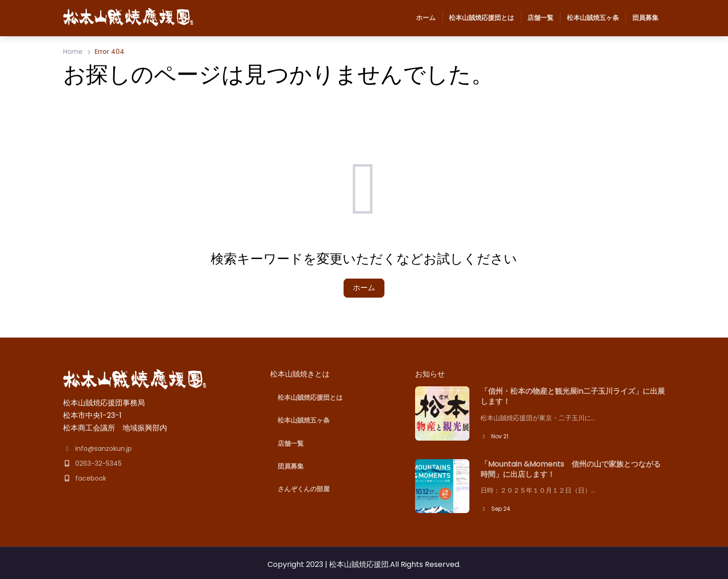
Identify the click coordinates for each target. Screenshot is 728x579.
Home (73, 52)
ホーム (426, 18)
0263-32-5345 (92, 463)
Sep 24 (495, 509)
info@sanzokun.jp (97, 449)
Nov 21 (494, 436)
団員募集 (642, 18)
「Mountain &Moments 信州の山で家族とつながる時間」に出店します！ (571, 469)
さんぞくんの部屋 (304, 489)
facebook (85, 478)
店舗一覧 (537, 18)
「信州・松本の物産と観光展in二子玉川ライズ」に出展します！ (573, 397)
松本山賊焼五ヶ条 (589, 18)
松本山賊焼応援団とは (478, 18)
